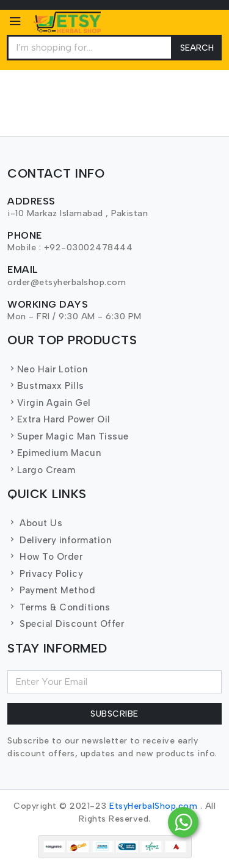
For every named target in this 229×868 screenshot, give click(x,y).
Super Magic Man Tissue (68, 436)
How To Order (45, 557)
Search (197, 48)
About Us (35, 523)
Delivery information (59, 540)
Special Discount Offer (66, 624)
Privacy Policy (45, 574)
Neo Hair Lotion (47, 369)
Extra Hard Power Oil (59, 419)
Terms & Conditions (59, 607)
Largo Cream (41, 470)
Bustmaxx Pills (46, 386)
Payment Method (51, 590)
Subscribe (114, 714)
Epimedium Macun (54, 453)
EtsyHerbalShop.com (153, 806)
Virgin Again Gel (49, 403)
